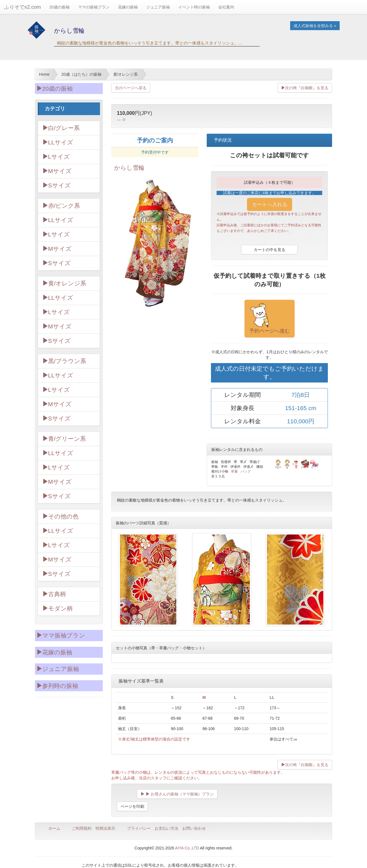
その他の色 (60, 516)
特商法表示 (105, 828)
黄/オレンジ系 (64, 283)
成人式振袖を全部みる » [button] (315, 26)
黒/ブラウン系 (64, 361)
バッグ (246, 471)
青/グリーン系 (64, 439)
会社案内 (226, 7)
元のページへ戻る (131, 88)
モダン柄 (57, 608)
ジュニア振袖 (158, 7)
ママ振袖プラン (61, 635)
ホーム (54, 828)
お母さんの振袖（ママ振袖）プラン (177, 794)
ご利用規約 (82, 828)
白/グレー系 (61, 128)
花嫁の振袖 (128, 7)
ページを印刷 (132, 806)
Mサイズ (57, 171)
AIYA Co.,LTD (187, 848)
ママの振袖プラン (94, 7)
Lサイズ (56, 157)
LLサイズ (58, 142)
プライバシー (139, 828)
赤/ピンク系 (61, 206)
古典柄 (54, 594)
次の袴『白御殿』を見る (305, 88)
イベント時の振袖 (194, 7)
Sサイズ (56, 185)
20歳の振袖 (59, 7)
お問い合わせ (194, 828)
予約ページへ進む (270, 318)
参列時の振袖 (57, 686)
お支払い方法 (166, 828)
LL (272, 697)
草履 (234, 471)
